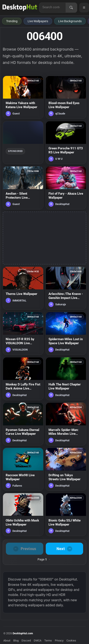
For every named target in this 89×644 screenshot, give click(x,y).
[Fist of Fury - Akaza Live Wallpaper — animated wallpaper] (66, 188)
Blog (16, 641)
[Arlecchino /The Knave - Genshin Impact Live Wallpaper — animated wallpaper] (66, 288)
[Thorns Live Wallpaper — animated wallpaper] (23, 288)
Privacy (59, 641)
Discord (26, 641)
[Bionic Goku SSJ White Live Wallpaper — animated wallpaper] (66, 515)
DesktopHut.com (23, 633)
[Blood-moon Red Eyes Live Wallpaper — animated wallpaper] (66, 97)
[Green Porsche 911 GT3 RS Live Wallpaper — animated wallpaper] (66, 143)
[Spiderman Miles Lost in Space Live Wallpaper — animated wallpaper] (66, 333)
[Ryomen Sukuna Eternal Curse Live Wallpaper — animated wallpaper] (23, 424)
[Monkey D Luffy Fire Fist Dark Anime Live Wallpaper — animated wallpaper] (23, 379)
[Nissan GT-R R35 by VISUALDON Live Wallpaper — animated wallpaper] (23, 333)
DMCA (38, 641)
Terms (48, 641)
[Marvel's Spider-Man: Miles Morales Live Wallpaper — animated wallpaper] (66, 424)
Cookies (71, 641)
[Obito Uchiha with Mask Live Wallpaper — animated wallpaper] (23, 515)
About (7, 641)
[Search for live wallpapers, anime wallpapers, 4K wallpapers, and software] (53, 7)
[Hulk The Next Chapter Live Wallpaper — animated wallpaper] (66, 379)
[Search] (71, 8)
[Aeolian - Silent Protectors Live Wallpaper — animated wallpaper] (23, 188)
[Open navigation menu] (84, 8)
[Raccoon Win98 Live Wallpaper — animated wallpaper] (23, 469)
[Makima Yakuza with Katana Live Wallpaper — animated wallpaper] (23, 97)
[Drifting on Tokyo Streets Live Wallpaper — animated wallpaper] (66, 469)
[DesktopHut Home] (20, 8)
